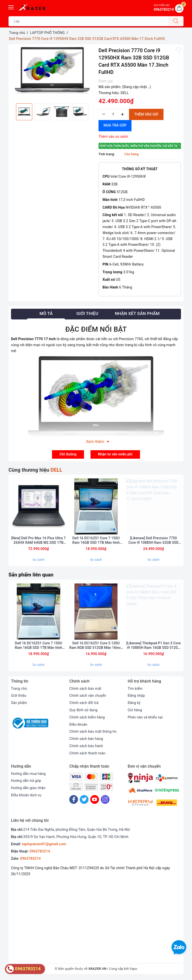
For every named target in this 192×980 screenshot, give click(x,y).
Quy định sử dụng (83, 711)
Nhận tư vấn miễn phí (115, 454)
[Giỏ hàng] (179, 8)
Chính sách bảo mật (85, 689)
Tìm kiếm (135, 689)
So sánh (38, 560)
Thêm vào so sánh (113, 137)
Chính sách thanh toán (87, 754)
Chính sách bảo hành (86, 747)
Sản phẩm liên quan (31, 575)
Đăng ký (134, 703)
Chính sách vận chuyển (88, 697)
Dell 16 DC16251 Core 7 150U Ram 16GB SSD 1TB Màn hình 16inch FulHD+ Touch (96, 541)
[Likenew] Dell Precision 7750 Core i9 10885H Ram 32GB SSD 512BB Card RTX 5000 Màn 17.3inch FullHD (154, 541)
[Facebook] (74, 800)
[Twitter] (84, 800)
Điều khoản (78, 725)
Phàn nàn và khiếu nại (145, 718)
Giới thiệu (19, 697)
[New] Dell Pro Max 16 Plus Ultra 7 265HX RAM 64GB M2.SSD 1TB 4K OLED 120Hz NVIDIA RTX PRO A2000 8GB (38, 541)
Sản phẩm (19, 703)
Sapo (134, 970)
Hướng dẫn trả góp (26, 781)
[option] (52, 71)
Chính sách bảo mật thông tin (93, 732)
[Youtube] (95, 800)
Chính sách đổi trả (84, 703)
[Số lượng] (113, 114)
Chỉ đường (68, 454)
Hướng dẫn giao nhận (28, 789)
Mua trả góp (115, 125)
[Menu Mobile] (11, 7)
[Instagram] (105, 800)
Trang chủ (19, 689)
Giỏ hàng (135, 711)
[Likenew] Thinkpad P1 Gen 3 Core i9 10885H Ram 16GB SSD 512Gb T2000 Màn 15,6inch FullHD (153, 646)
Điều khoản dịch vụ (26, 796)
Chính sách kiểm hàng (87, 718)
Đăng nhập (136, 697)
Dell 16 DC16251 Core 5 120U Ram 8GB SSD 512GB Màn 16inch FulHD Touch (96, 646)
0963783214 (40, 852)
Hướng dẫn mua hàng (28, 774)
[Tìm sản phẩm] (88, 21)
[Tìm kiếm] (176, 21)
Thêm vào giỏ (146, 114)
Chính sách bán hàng (86, 739)
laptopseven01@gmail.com (44, 845)
